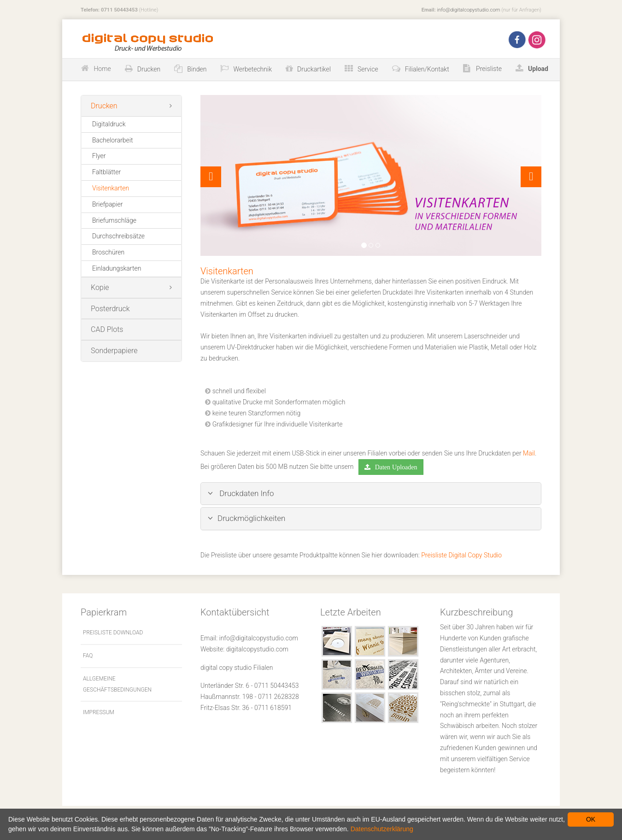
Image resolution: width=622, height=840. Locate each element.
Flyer (99, 156)
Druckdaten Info (241, 493)
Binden (197, 69)
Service (368, 69)
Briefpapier (107, 204)
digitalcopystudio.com (257, 649)
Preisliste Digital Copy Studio (461, 555)
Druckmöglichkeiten (246, 518)
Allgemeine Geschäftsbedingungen (117, 684)
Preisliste (488, 69)
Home (102, 69)
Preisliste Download (113, 633)
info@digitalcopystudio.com (468, 10)
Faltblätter (106, 172)
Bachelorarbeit (113, 140)
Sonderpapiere (114, 351)
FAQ (88, 656)
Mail (529, 453)
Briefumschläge (114, 220)
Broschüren (108, 252)
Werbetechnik (252, 69)
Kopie (100, 287)
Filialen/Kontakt (427, 69)
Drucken (149, 69)
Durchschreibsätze (118, 236)
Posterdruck (110, 309)
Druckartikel (314, 69)
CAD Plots (107, 329)
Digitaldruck (109, 124)
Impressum (99, 712)
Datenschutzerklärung (382, 829)
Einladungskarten (117, 268)
